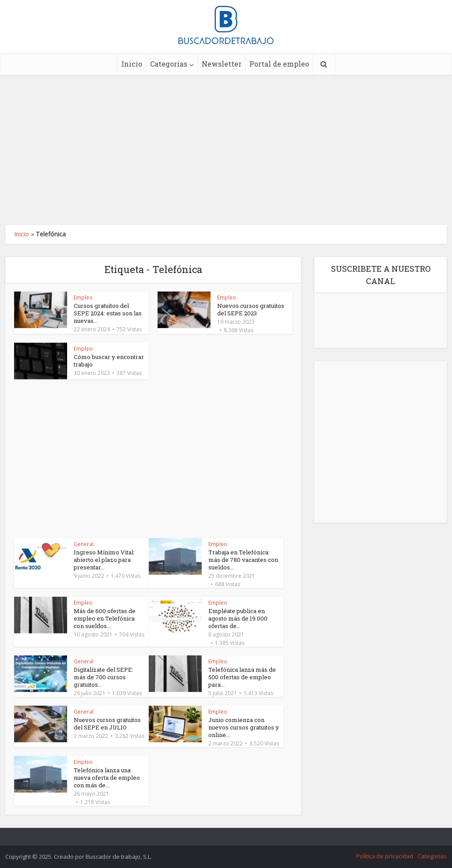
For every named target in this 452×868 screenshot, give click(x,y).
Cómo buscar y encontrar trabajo (109, 361)
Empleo (83, 297)
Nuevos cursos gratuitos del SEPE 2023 (251, 309)
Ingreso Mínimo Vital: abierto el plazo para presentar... (104, 560)
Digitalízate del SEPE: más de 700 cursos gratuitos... (104, 677)
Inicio (132, 64)
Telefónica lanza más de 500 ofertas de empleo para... (242, 677)
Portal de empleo (279, 64)
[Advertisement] (226, 150)
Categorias (169, 64)
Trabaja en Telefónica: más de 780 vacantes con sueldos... (243, 560)
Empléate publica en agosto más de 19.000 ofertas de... (238, 618)
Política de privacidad (385, 856)
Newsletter (222, 64)
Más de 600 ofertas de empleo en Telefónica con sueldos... (105, 618)
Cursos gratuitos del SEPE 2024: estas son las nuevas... (108, 313)
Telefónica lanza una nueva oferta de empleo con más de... (107, 778)
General (84, 544)
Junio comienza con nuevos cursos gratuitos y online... (244, 727)
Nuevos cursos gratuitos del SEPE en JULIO (107, 724)
